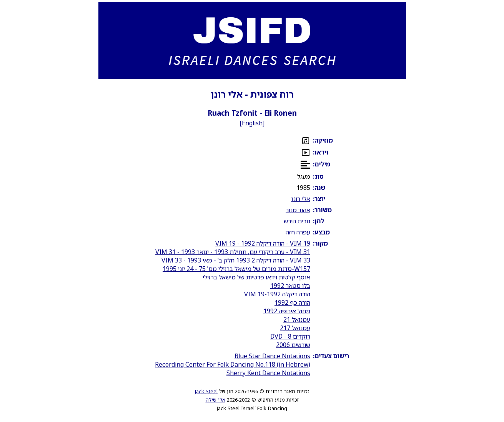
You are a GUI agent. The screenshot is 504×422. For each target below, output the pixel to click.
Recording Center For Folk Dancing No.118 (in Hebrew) (233, 364)
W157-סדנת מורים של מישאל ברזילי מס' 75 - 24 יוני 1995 (236, 269)
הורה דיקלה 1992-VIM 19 (277, 294)
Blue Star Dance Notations (272, 356)
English (252, 123)
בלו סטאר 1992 (290, 286)
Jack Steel (206, 391)
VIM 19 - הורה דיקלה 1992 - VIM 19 (263, 243)
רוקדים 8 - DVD (290, 336)
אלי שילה (215, 400)
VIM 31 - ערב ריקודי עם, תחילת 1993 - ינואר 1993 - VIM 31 (233, 252)
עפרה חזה (298, 232)
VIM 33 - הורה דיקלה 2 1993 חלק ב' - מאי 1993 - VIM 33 (236, 260)
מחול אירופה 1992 (287, 311)
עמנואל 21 (297, 319)
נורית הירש (297, 221)
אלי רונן (301, 199)
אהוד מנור (298, 210)
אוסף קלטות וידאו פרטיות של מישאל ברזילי (256, 277)
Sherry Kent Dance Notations (268, 373)
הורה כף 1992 (292, 302)
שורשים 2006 (293, 345)
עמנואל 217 (295, 328)
